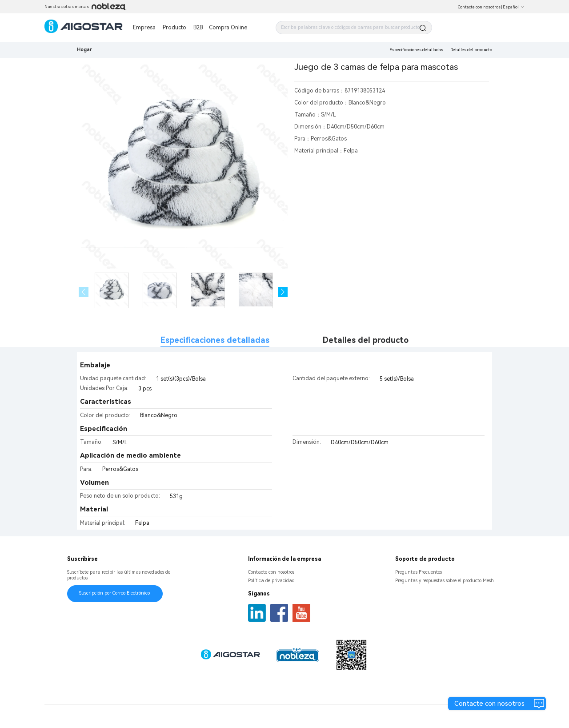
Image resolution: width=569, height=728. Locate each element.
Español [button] (514, 7)
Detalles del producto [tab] (366, 340)
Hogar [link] (84, 50)
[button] (283, 292)
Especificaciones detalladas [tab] (215, 340)
